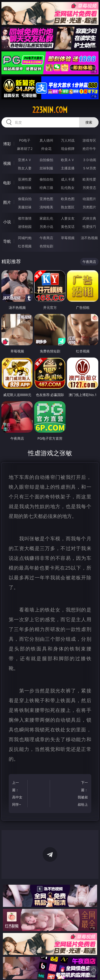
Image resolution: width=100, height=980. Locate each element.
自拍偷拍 (46, 160)
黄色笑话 (68, 227)
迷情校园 (25, 227)
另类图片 (89, 207)
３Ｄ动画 (89, 160)
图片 (7, 202)
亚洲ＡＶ (25, 160)
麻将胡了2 (25, 149)
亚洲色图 (46, 199)
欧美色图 (68, 199)
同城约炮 (25, 238)
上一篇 (19, 794)
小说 (7, 222)
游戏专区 (89, 140)
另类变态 (89, 188)
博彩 (7, 144)
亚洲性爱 (25, 179)
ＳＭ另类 (89, 168)
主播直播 (68, 168)
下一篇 (81, 794)
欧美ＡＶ (68, 160)
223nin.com (50, 110)
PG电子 (25, 140)
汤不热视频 (89, 238)
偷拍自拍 (46, 179)
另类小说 (46, 227)
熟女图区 (68, 207)
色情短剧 (46, 246)
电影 (7, 183)
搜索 (89, 122)
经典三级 (46, 188)
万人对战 (68, 140)
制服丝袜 (25, 188)
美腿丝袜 (25, 207)
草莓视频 (68, 238)
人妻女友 (68, 218)
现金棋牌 (68, 149)
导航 (7, 241)
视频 (7, 163)
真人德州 (46, 140)
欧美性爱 (89, 179)
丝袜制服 (46, 168)
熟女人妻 (25, 168)
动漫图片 (89, 199)
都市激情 (25, 218)
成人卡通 (68, 179)
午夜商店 (46, 238)
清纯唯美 (46, 207)
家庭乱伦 (46, 218)
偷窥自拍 (25, 199)
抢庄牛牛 (89, 149)
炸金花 (46, 149)
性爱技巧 (89, 227)
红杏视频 (25, 246)
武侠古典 (89, 218)
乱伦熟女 (68, 188)
